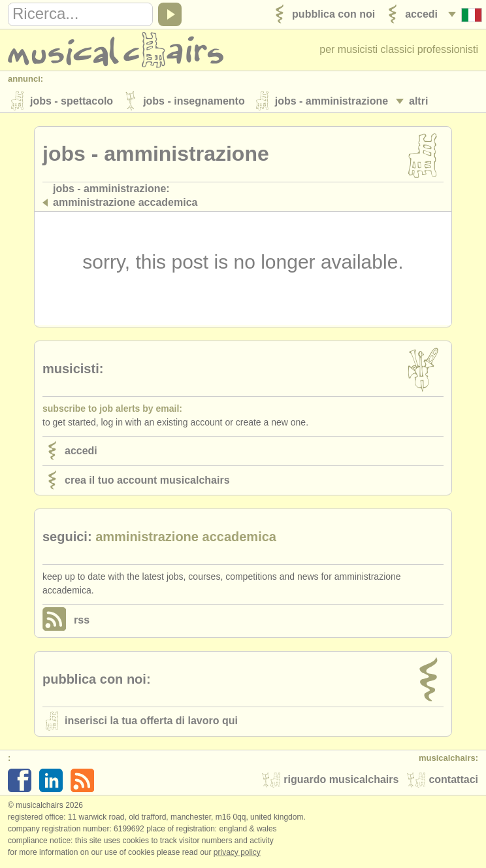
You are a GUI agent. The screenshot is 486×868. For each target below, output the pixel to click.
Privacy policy (237, 854)
